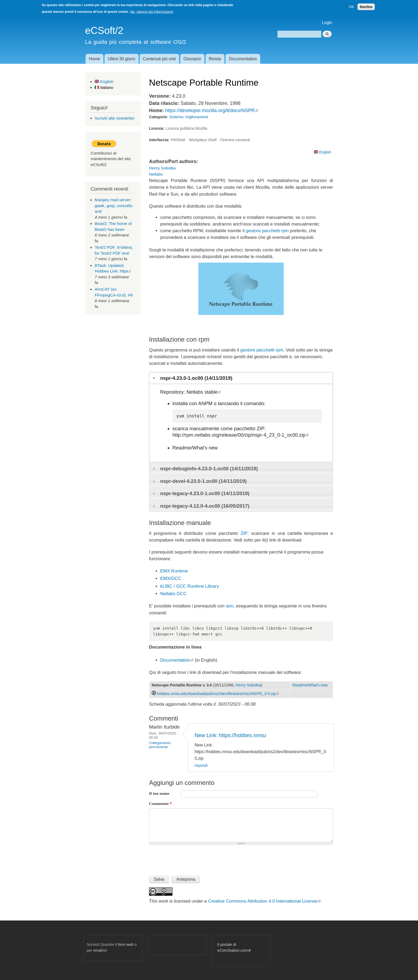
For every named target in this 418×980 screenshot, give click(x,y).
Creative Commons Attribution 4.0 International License (264, 901)
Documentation (243, 59)
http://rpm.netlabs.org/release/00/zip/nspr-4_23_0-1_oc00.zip (241, 435)
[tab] (241, 378)
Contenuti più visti (159, 59)
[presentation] (190, 858)
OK (351, 7)
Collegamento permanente (160, 745)
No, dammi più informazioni (152, 12)
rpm (230, 606)
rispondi (201, 766)
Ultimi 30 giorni (121, 59)
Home (94, 59)
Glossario (192, 59)
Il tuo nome (159, 793)
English (104, 82)
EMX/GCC (171, 578)
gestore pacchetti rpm (267, 231)
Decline (366, 7)
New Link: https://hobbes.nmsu (230, 735)
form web (126, 945)
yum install (190, 416)
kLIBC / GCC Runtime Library (190, 586)
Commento (160, 803)
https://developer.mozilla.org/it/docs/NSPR (212, 110)
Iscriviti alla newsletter (114, 118)
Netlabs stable (204, 392)
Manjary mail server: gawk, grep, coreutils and (113, 206)
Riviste (215, 59)
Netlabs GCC (173, 594)
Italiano (104, 87)
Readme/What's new (195, 448)
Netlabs (156, 174)
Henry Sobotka (162, 168)
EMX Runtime (174, 571)
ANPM (205, 403)
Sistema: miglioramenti (189, 117)
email (99, 950)
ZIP (244, 533)
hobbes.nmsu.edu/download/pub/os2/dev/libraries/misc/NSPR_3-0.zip (218, 694)
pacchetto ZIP (249, 428)
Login (327, 23)
